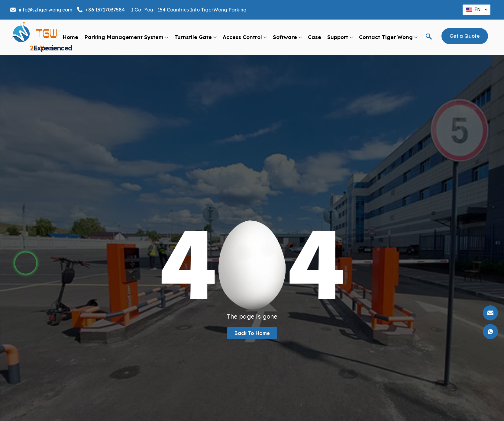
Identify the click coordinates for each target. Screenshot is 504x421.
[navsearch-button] (429, 37)
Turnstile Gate (195, 37)
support (340, 37)
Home (70, 37)
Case (315, 37)
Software (287, 37)
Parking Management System (126, 37)
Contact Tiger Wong (388, 37)
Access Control (245, 37)
